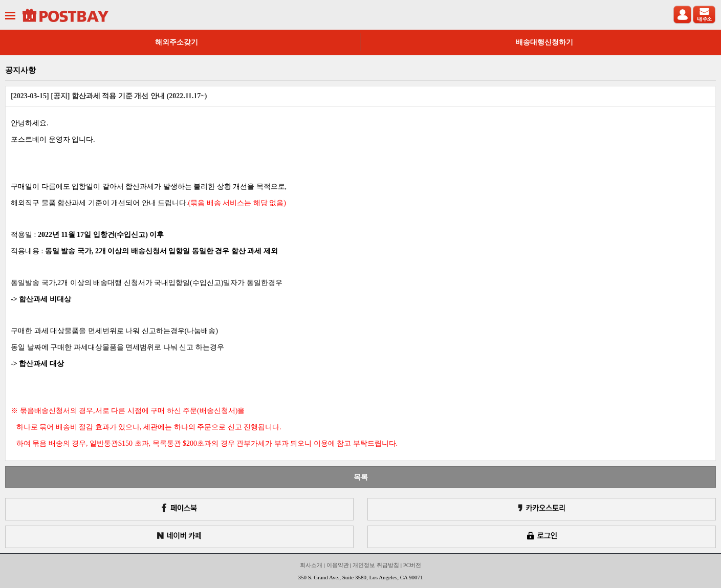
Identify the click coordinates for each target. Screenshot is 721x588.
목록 (361, 477)
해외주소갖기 (177, 42)
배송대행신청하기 (544, 42)
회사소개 (311, 565)
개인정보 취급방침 (376, 565)
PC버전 (412, 565)
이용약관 (338, 565)
